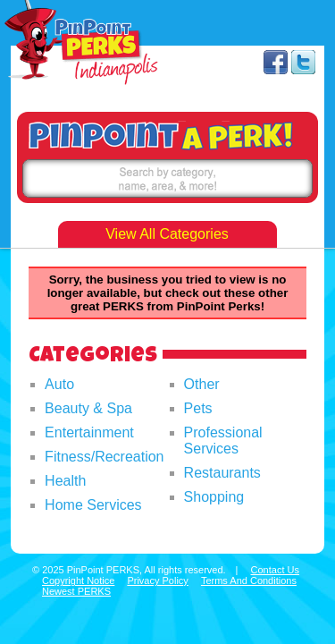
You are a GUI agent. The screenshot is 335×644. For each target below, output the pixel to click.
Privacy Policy (157, 580)
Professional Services (223, 441)
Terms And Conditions (249, 580)
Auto (59, 384)
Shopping (214, 497)
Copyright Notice (78, 580)
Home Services (93, 505)
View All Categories (167, 234)
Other (202, 384)
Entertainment (89, 432)
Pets (198, 408)
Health (65, 481)
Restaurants (222, 473)
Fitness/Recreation (104, 457)
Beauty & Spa (88, 408)
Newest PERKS (76, 591)
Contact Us (275, 570)
